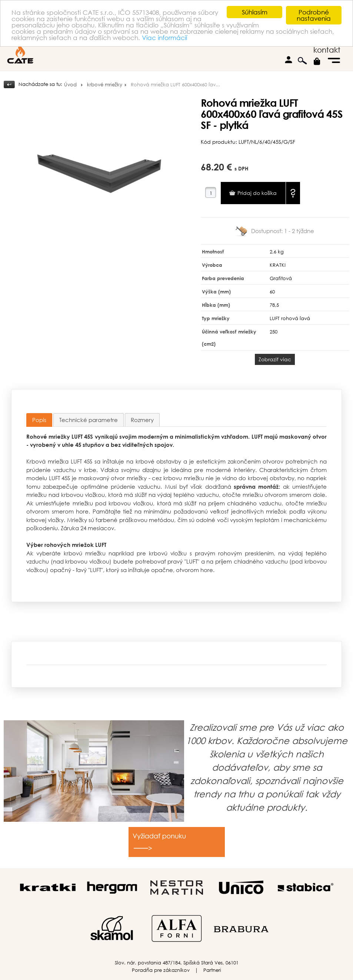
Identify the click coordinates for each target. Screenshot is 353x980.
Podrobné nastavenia (314, 15)
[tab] (39, 420)
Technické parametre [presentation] (89, 420)
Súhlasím (255, 12)
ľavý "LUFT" (89, 570)
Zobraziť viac (275, 359)
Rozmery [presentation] (142, 420)
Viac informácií (164, 38)
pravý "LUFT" (183, 561)
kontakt (327, 50)
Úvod (70, 85)
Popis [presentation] (39, 420)
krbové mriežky (105, 85)
